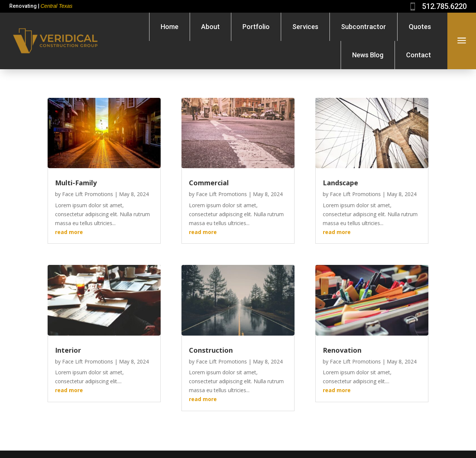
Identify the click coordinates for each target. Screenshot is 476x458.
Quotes (420, 27)
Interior (68, 350)
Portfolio (256, 27)
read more (69, 232)
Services (305, 27)
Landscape (340, 183)
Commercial (209, 183)
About (210, 27)
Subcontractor (364, 27)
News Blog (368, 55)
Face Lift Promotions (88, 194)
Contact (419, 55)
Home (170, 27)
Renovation (342, 350)
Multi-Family (76, 183)
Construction (211, 350)
